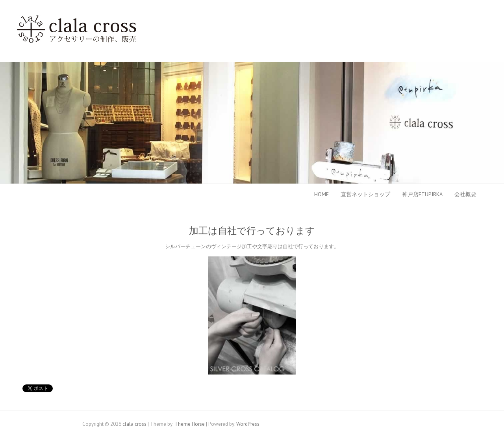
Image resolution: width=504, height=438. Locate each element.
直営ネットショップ (365, 194)
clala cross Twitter (469, 14)
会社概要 (465, 194)
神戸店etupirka (422, 194)
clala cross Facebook (457, 14)
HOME (321, 194)
